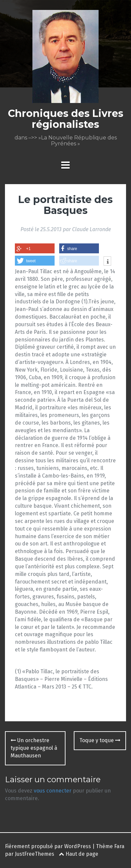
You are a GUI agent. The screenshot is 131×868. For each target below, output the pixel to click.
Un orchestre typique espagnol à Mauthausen (34, 748)
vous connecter (53, 791)
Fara (119, 846)
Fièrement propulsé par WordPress (48, 846)
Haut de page (79, 854)
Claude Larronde (91, 229)
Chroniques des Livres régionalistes (66, 119)
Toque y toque (100, 740)
